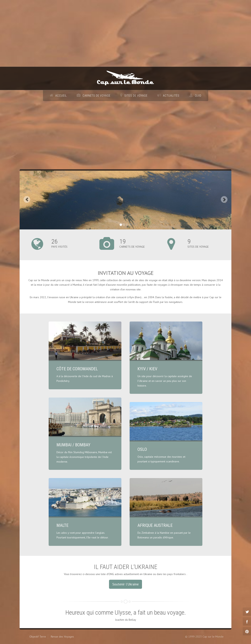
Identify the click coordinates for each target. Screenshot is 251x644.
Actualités (171, 96)
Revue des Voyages (62, 637)
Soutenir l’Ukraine (125, 584)
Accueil (61, 96)
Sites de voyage (136, 96)
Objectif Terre (38, 637)
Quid (198, 96)
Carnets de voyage (96, 96)
